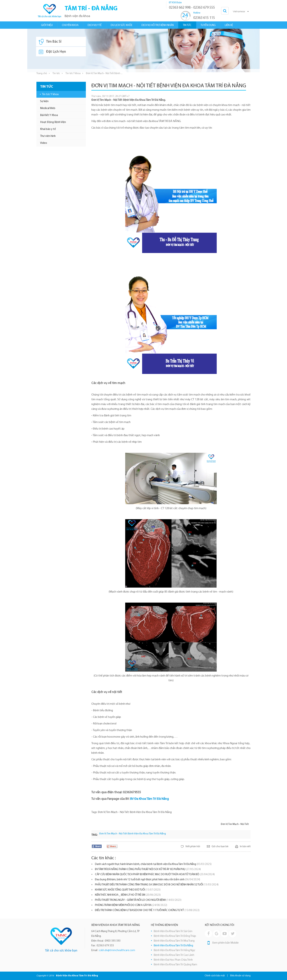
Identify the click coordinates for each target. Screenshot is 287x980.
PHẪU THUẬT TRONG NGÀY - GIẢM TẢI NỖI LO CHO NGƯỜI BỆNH (138, 900)
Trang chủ (42, 73)
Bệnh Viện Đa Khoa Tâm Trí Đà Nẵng (173, 946)
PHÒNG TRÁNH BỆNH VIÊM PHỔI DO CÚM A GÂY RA (131, 905)
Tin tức (56, 73)
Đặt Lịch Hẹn (52, 52)
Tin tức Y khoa (73, 73)
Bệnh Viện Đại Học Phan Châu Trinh (173, 960)
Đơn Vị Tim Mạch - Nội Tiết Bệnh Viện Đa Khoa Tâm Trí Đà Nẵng (133, 834)
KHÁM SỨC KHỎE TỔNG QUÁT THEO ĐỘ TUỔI (128, 890)
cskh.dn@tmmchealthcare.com (117, 950)
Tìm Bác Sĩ (50, 42)
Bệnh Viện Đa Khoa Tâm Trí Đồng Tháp (175, 936)
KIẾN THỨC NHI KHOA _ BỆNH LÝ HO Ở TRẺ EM (128, 895)
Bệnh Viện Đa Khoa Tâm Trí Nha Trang (174, 941)
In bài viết (245, 847)
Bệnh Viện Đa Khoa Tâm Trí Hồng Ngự (174, 950)
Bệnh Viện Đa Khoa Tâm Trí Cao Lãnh (174, 955)
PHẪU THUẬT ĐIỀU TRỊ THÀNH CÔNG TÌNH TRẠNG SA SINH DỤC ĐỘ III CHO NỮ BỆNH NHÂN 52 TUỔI (157, 885)
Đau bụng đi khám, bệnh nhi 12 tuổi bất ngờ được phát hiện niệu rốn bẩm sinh (148, 880)
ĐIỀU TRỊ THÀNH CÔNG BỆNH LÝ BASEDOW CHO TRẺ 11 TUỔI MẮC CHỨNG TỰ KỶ (147, 910)
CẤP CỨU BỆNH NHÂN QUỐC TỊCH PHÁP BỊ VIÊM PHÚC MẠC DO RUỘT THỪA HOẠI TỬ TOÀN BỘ (155, 875)
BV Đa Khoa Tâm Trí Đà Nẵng (149, 799)
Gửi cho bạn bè (220, 847)
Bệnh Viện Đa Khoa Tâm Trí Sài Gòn (173, 931)
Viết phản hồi (193, 847)
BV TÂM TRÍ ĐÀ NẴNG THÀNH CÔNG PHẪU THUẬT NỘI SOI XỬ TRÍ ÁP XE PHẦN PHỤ (148, 869)
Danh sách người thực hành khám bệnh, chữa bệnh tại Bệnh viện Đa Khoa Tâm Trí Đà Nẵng (153, 864)
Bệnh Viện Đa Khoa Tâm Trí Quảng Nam (175, 965)
